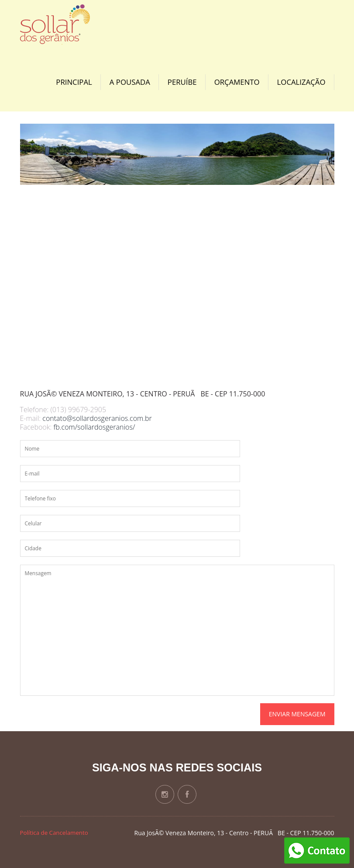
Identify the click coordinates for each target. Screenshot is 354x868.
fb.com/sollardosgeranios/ (94, 427)
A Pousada (130, 82)
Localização (301, 82)
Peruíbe (182, 82)
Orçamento (237, 82)
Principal (74, 82)
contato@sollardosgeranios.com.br (97, 418)
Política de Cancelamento (54, 833)
